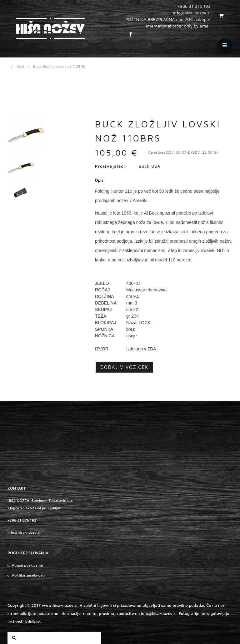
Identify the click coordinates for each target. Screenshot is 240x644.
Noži (20, 66)
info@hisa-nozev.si (24, 532)
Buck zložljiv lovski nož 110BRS (59, 66)
